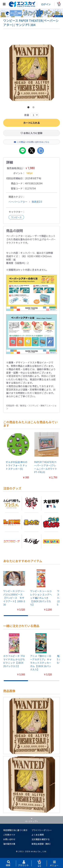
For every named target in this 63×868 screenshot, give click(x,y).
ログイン (46, 4)
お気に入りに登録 (32, 133)
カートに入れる (32, 123)
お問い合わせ (9, 839)
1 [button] (29, 108)
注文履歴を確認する (41, 839)
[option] (32, 72)
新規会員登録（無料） (42, 844)
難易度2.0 (37, 202)
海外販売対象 (9, 844)
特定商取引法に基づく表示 (15, 830)
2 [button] (34, 108)
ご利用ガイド (9, 835)
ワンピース (16, 217)
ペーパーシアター (18, 202)
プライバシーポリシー (42, 830)
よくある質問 (38, 835)
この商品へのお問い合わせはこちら (32, 142)
